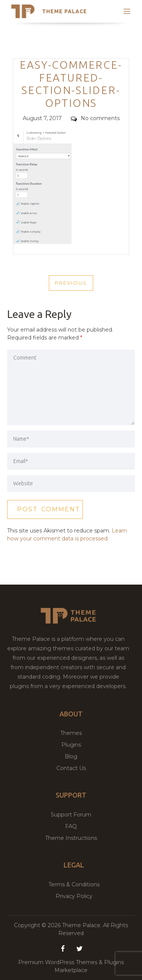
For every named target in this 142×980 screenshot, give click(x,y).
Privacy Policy (74, 896)
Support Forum (71, 815)
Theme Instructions (71, 838)
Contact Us (71, 768)
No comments (95, 118)
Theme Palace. (83, 925)
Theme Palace (65, 11)
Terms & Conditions (74, 884)
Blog (71, 756)
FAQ (71, 826)
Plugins (71, 745)
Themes (71, 733)
